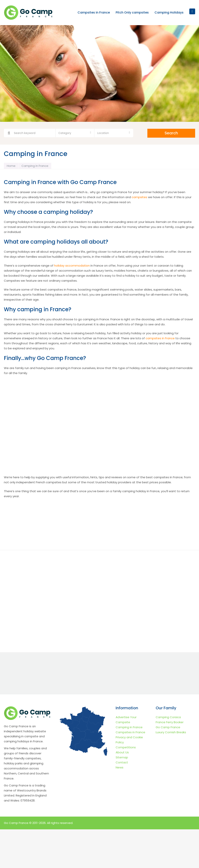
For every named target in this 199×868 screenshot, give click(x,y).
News (120, 767)
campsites (139, 197)
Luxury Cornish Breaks (171, 732)
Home (11, 166)
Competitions (126, 747)
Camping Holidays (169, 13)
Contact (122, 762)
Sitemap (122, 757)
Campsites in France (94, 13)
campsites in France (160, 338)
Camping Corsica (168, 717)
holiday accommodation (72, 266)
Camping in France (129, 727)
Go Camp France (168, 727)
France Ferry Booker (170, 722)
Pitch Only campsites (132, 13)
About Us (122, 752)
